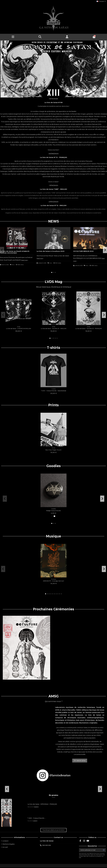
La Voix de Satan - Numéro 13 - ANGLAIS (54, 328)
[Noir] (52, 516)
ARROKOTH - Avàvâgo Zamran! (53, 581)
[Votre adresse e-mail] (90, 850)
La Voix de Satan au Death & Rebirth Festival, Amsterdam (15, 252)
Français (101, 1)
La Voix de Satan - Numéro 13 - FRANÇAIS (89, 328)
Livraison (5, 841)
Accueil (5, 847)
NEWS (54, 221)
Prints (53, 405)
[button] (52, 272)
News (13, 265)
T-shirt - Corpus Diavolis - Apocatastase (54, 391)
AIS (66, 157)
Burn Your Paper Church (53, 450)
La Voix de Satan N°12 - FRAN (52, 157)
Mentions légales (8, 844)
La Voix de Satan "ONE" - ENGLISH (53, 189)
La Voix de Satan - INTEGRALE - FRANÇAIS (42, 804)
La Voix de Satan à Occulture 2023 (51, 251)
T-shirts (53, 348)
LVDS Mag (54, 282)
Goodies (54, 466)
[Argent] (54, 516)
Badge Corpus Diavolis (53, 511)
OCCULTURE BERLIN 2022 (83, 251)
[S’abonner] (104, 850)
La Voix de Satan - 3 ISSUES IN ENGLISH (19, 328)
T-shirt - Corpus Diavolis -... (37, 818)
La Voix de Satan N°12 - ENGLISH (53, 205)
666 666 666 (47, 845)
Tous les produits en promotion (53, 830)
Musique (53, 536)
